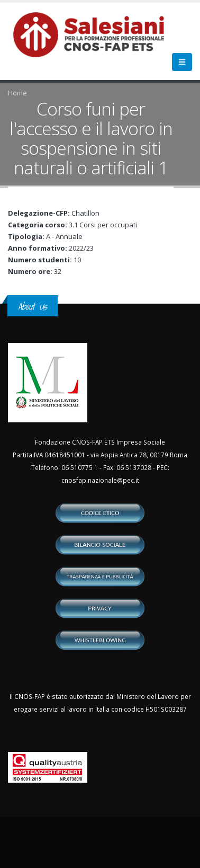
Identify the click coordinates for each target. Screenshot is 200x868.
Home (17, 93)
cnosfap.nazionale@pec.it (100, 480)
